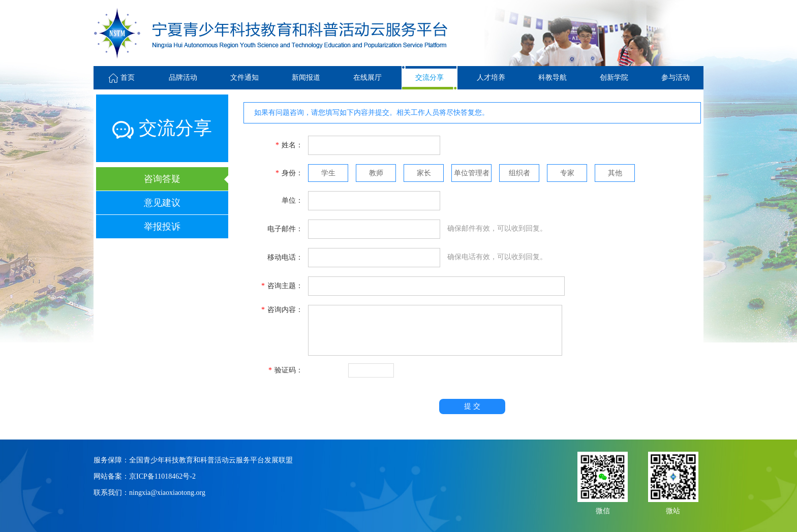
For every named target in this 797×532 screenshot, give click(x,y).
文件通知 (244, 77)
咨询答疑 (162, 179)
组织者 (519, 173)
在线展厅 (367, 77)
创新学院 (614, 77)
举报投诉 (162, 227)
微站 (673, 510)
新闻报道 (306, 77)
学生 (328, 173)
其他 (615, 173)
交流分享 (430, 77)
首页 (122, 77)
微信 (603, 510)
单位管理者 (472, 173)
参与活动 (676, 77)
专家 (567, 173)
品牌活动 (183, 77)
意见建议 (162, 203)
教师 (376, 173)
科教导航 (553, 77)
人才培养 (491, 77)
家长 (424, 173)
